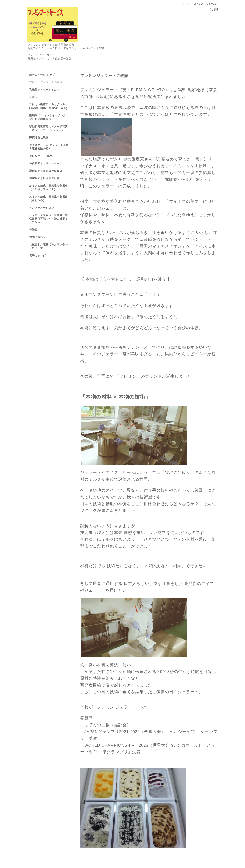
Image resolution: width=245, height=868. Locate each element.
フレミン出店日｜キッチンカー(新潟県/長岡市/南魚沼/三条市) (49, 106)
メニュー (35, 97)
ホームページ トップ (42, 75)
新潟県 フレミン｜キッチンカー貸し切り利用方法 (49, 117)
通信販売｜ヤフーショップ (46, 163)
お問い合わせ (38, 237)
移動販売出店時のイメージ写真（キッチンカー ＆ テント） (49, 128)
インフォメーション (42, 208)
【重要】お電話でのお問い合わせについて (49, 246)
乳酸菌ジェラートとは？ (44, 90)
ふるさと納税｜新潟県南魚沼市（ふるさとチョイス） (49, 187)
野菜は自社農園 (39, 138)
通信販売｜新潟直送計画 (44, 178)
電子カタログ (38, 256)
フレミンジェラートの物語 (46, 82)
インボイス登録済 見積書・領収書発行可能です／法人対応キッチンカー (49, 219)
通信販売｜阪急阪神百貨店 (46, 171)
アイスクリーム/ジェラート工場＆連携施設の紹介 (49, 147)
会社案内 (35, 230)
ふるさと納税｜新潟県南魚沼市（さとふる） (49, 198)
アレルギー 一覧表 (41, 156)
